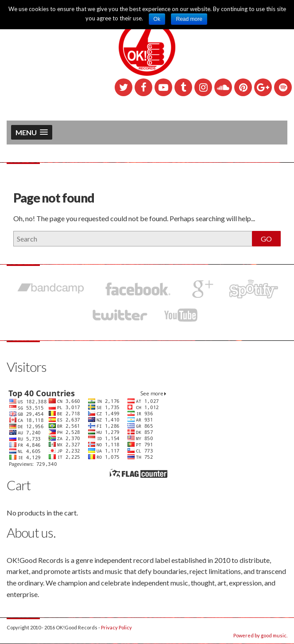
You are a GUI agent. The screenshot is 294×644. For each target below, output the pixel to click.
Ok (157, 19)
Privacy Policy (116, 627)
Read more (189, 19)
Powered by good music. (260, 635)
